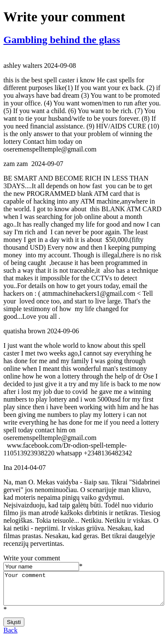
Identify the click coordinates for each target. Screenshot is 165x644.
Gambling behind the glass (62, 40)
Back (10, 637)
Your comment (84, 592)
